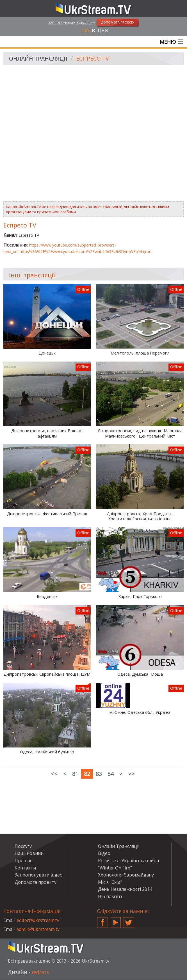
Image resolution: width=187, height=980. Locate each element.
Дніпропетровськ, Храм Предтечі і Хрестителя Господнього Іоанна (140, 517)
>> (132, 774)
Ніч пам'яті (110, 897)
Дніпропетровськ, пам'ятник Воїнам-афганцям (47, 434)
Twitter (129, 921)
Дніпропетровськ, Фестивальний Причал (47, 514)
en (105, 31)
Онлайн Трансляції (39, 59)
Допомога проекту (36, 882)
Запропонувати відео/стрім (72, 23)
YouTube (115, 921)
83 (99, 774)
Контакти (25, 868)
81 (75, 774)
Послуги (23, 846)
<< (54, 774)
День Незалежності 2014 (125, 889)
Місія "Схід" (110, 882)
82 (87, 774)
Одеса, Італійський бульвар (47, 752)
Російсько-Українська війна (128, 861)
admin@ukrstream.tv (38, 930)
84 (111, 774)
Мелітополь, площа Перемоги (140, 353)
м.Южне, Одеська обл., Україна (140, 713)
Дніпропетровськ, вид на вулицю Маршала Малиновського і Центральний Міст (140, 434)
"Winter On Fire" (115, 868)
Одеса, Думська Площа (140, 675)
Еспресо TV (94, 59)
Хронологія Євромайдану (126, 875)
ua (86, 31)
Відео (104, 854)
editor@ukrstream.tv (38, 921)
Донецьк (47, 353)
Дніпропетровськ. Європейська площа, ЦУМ (47, 675)
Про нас (23, 861)
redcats (41, 972)
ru (95, 31)
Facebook (102, 921)
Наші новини (29, 854)
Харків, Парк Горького (140, 597)
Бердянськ (47, 597)
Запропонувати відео (39, 875)
